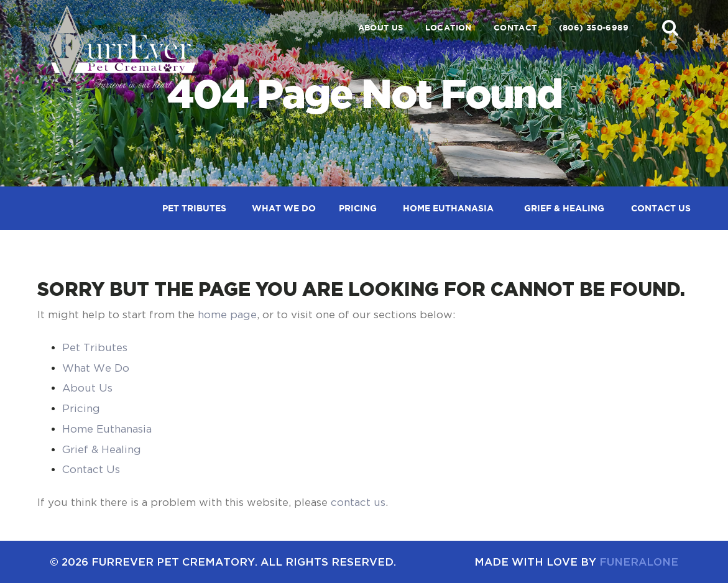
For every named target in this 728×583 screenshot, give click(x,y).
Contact (515, 28)
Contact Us (91, 469)
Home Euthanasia (107, 429)
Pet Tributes (95, 347)
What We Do (96, 368)
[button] (670, 27)
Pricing (81, 408)
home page (227, 314)
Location (449, 28)
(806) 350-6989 (594, 28)
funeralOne (639, 562)
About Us (381, 28)
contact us (358, 502)
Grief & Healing (102, 449)
